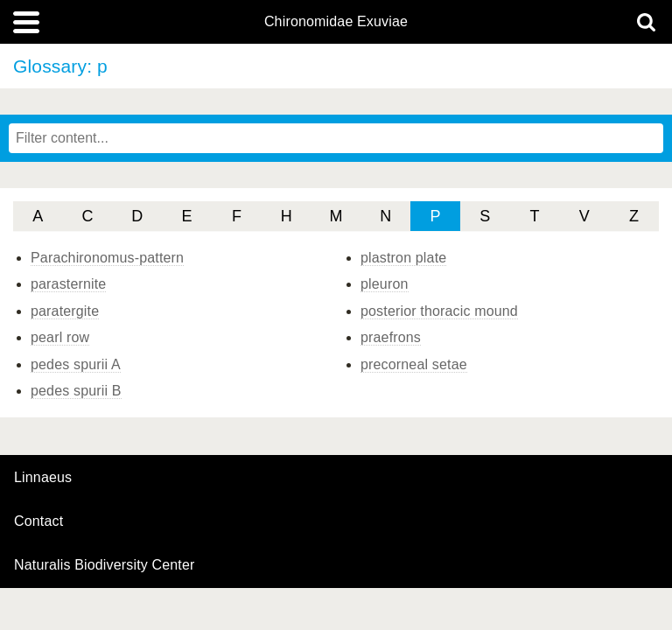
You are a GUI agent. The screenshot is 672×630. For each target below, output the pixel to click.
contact (38, 521)
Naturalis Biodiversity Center (105, 565)
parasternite (68, 284)
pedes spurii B (76, 391)
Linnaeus (43, 478)
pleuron (385, 284)
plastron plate (403, 258)
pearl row (60, 337)
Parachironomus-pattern (107, 258)
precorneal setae (414, 364)
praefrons (391, 337)
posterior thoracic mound (439, 311)
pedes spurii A (76, 364)
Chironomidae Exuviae (336, 22)
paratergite (65, 311)
